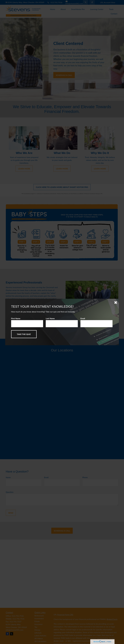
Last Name (50, 318)
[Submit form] (24, 334)
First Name (16, 318)
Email (83, 318)
